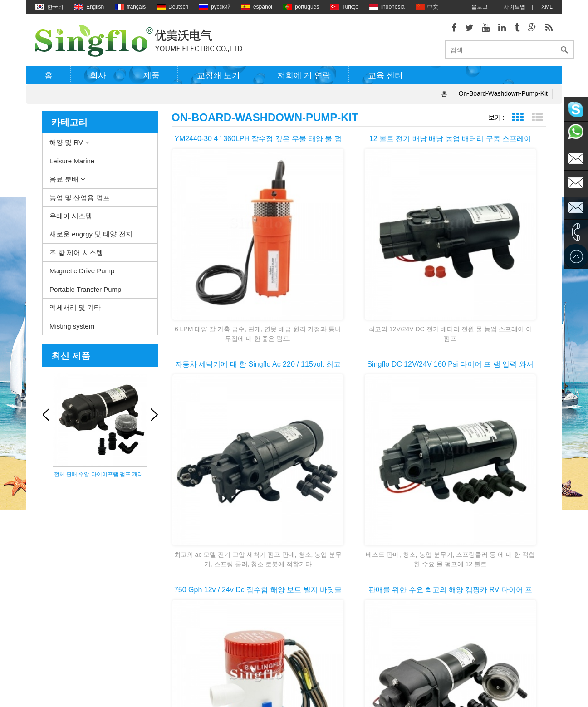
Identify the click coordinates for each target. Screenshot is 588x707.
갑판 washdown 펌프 (306, 548)
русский (215, 7)
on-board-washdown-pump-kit (503, 97)
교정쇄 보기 (218, 79)
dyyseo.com (372, 693)
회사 (98, 79)
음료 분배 (64, 182)
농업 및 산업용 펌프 (80, 200)
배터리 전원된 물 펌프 (308, 630)
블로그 (480, 7)
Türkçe (344, 7)
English (89, 7)
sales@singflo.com (460, 612)
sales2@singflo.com (461, 639)
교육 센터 (385, 79)
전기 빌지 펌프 (299, 575)
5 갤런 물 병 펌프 (302, 671)
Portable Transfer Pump (85, 292)
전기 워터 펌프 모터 (305, 589)
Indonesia (387, 7)
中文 (427, 7)
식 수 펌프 (293, 643)
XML (547, 7)
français (130, 7)
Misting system (72, 329)
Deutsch (172, 7)
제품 (152, 79)
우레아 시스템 (71, 219)
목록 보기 (537, 120)
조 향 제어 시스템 (76, 256)
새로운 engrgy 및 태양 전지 (91, 237)
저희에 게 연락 (304, 79)
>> (461, 476)
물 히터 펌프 (296, 562)
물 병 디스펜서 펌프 (305, 657)
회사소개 (46, 562)
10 (437, 476)
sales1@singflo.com (461, 625)
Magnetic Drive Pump (82, 274)
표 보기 (517, 120)
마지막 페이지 (500, 476)
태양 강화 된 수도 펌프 (308, 616)
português (301, 7)
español (257, 7)
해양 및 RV (66, 145)
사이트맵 (514, 7)
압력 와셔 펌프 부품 (305, 603)
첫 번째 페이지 (218, 476)
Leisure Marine (72, 164)
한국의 (49, 7)
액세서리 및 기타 (75, 311)
